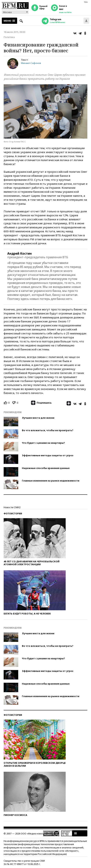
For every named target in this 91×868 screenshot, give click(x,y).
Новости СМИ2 (12, 507)
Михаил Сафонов (31, 63)
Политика (9, 37)
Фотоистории (13, 514)
